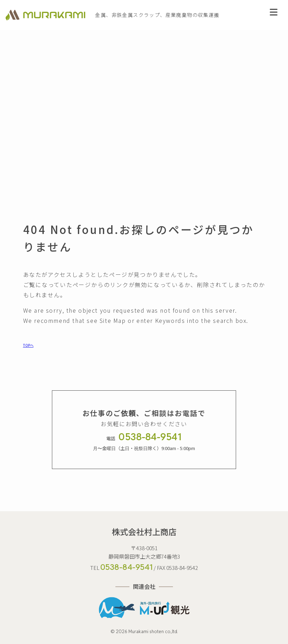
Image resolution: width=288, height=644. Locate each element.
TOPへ (28, 345)
